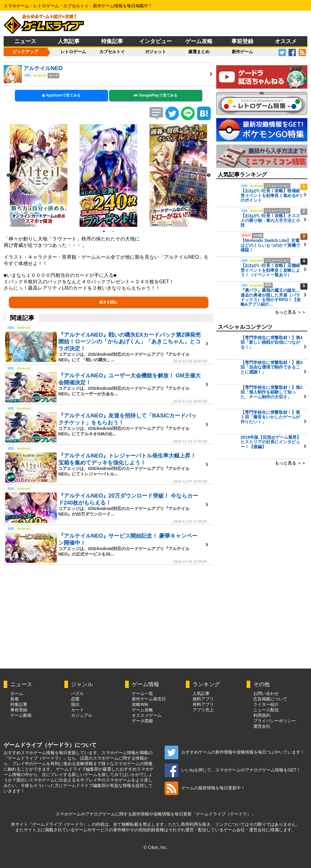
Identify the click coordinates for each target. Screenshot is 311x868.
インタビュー (155, 41)
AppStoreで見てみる (61, 95)
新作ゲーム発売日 (149, 699)
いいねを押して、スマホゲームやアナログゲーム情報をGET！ (233, 770)
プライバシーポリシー (275, 721)
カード (77, 710)
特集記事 (112, 41)
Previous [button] (8, 175)
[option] (39, 175)
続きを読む (108, 302)
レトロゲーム (73, 52)
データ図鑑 (142, 721)
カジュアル (82, 715)
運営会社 (262, 726)
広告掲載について (270, 699)
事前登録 (242, 41)
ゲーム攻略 (199, 41)
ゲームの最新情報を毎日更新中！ (205, 788)
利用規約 (262, 715)
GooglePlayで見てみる (155, 95)
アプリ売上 (203, 710)
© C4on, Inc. (155, 847)
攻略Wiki (140, 704)
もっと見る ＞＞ (290, 312)
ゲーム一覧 (142, 693)
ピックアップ (25, 52)
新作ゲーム (242, 52)
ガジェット (155, 52)
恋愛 (75, 699)
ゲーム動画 (21, 715)
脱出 (75, 704)
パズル (77, 693)
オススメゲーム (147, 715)
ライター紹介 (266, 704)
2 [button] (113, 231)
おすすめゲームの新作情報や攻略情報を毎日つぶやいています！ (235, 752)
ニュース (25, 41)
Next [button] (209, 175)
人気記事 (69, 41)
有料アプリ (203, 704)
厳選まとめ (199, 52)
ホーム (17, 693)
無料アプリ (203, 699)
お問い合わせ (266, 693)
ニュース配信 (266, 710)
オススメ (286, 41)
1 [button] (104, 231)
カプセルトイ (112, 52)
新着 (15, 699)
